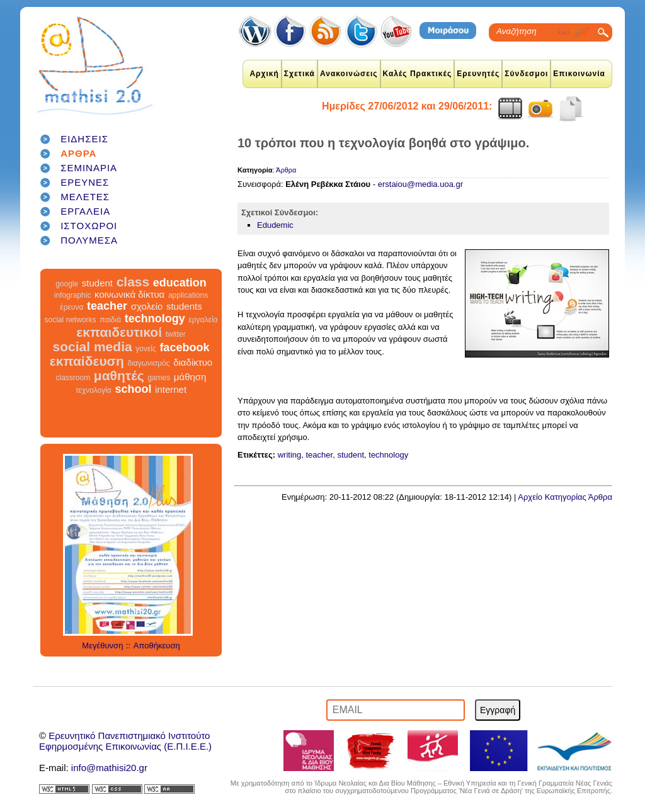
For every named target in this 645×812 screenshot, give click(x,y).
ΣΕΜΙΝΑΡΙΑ (89, 168)
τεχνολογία (94, 390)
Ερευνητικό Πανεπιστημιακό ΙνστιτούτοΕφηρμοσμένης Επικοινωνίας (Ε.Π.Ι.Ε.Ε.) (125, 741)
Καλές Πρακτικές (418, 74)
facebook (184, 347)
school (133, 389)
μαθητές (119, 375)
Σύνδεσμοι (526, 74)
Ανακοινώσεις (349, 74)
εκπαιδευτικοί (119, 332)
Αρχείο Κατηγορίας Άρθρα (565, 497)
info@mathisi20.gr (109, 768)
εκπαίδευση (87, 361)
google (67, 284)
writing (290, 455)
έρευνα (71, 307)
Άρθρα (286, 170)
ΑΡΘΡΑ (78, 153)
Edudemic (275, 225)
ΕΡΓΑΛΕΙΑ (85, 211)
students (184, 306)
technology (155, 319)
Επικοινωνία (579, 74)
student (97, 283)
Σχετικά (300, 74)
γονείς (146, 349)
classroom (73, 378)
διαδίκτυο (193, 362)
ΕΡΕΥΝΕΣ (85, 182)
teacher (107, 306)
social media (93, 347)
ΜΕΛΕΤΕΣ (85, 197)
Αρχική (264, 74)
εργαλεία (203, 320)
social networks (71, 320)
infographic (73, 295)
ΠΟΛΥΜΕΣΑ (89, 240)
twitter (176, 334)
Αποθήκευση (157, 646)
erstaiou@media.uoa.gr (420, 184)
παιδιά (110, 320)
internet (171, 389)
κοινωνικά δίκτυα (129, 294)
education (180, 283)
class (133, 282)
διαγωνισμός (148, 363)
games (159, 378)
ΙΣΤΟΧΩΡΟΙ (89, 226)
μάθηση (190, 377)
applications (188, 295)
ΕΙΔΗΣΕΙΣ (84, 139)
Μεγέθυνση (102, 646)
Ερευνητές (478, 74)
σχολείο (147, 306)
